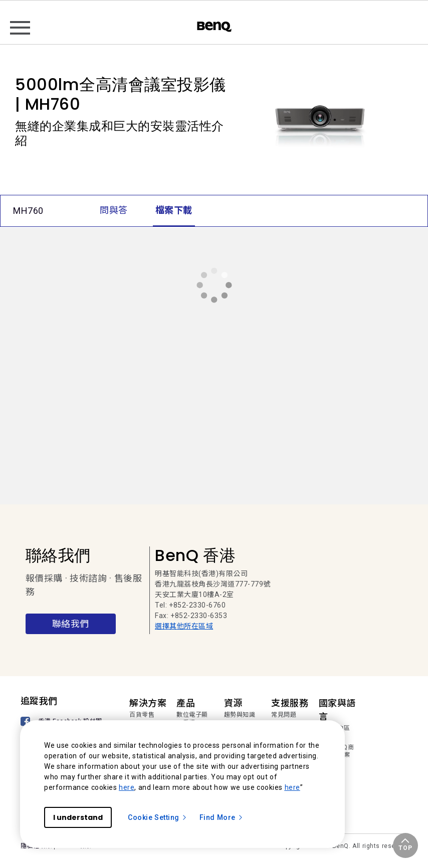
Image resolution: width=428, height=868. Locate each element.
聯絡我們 (71, 624)
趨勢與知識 (240, 715)
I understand (78, 817)
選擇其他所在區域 (184, 626)
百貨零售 (142, 715)
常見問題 (284, 715)
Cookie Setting (158, 817)
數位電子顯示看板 (192, 719)
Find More (222, 817)
